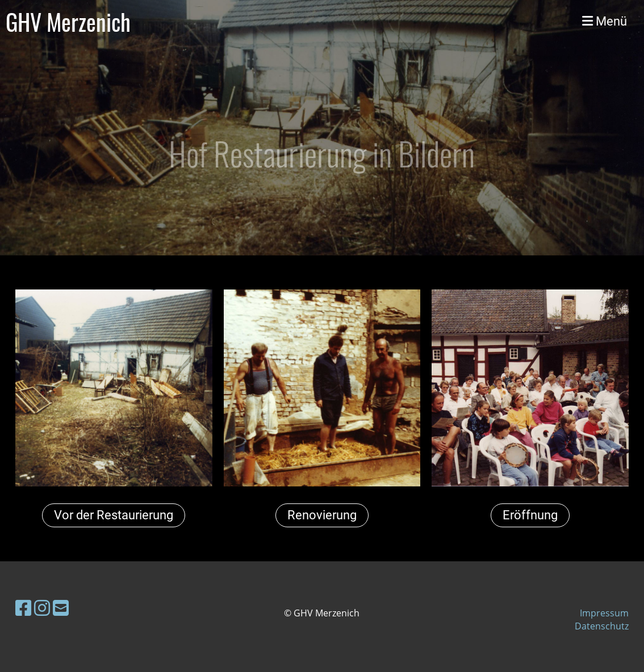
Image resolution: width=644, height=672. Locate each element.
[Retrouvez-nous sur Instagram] (42, 608)
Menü (605, 21)
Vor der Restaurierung (114, 515)
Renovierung (322, 515)
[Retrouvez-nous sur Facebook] (23, 608)
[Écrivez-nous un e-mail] (61, 608)
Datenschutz (602, 626)
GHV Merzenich (68, 22)
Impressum (604, 613)
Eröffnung (530, 515)
